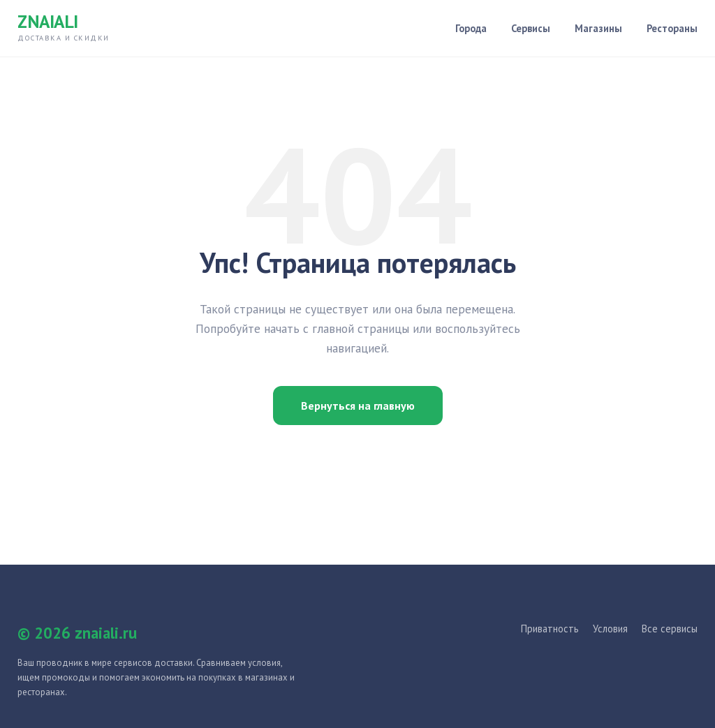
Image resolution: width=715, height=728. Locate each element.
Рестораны (672, 28)
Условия (610, 629)
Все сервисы (670, 629)
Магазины (598, 28)
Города (471, 28)
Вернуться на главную (358, 406)
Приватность (550, 629)
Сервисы (531, 28)
